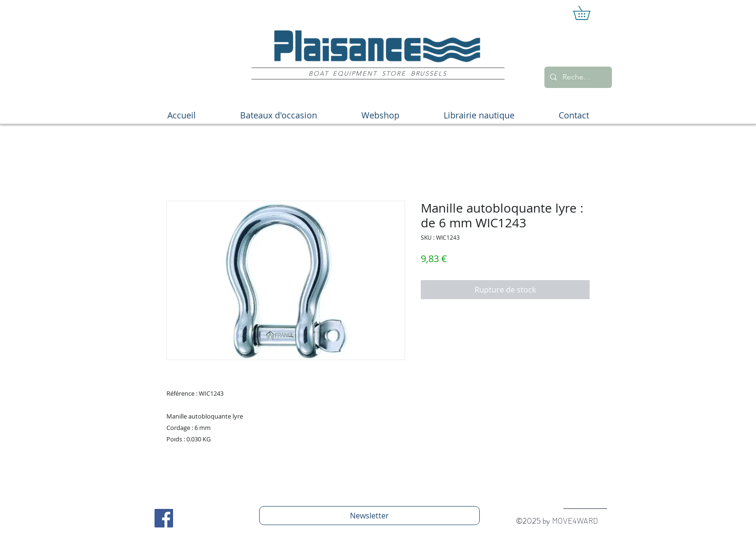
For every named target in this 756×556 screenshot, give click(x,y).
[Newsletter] (369, 516)
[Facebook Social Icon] (164, 518)
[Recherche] (577, 77)
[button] (588, 13)
